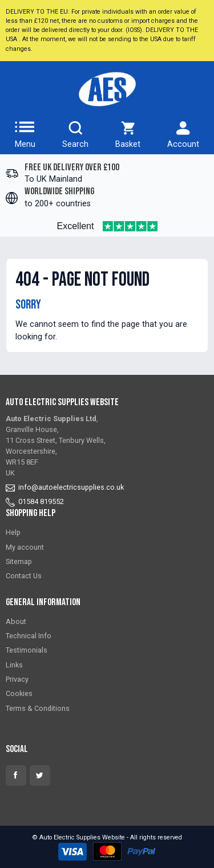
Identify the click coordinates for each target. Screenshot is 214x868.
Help (13, 532)
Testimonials (27, 650)
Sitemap (19, 561)
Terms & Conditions (38, 708)
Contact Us (24, 576)
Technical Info (29, 636)
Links (14, 665)
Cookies (19, 693)
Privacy (17, 679)
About (16, 621)
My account (25, 547)
